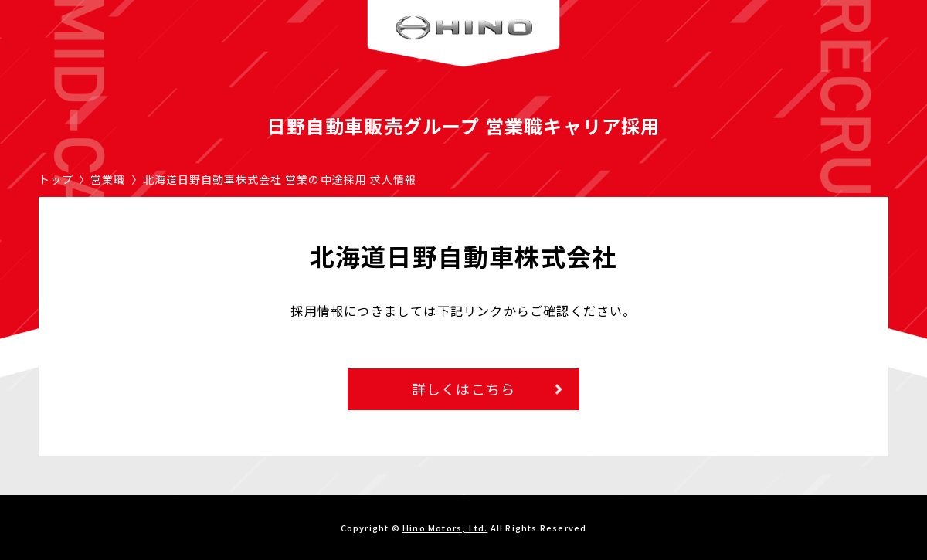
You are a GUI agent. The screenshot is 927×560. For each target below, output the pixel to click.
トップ (56, 179)
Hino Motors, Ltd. (445, 528)
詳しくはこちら (463, 389)
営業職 (108, 179)
